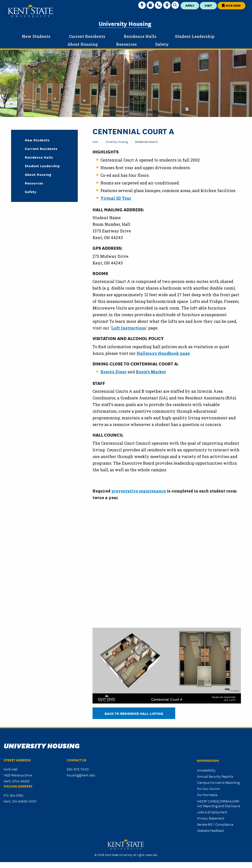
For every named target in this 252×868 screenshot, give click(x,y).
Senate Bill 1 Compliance (215, 824)
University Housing (125, 23)
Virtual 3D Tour (116, 198)
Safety (31, 192)
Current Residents (41, 148)
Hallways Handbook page (163, 353)
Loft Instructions (129, 328)
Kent (95, 141)
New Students (37, 140)
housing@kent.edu (81, 775)
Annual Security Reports (215, 776)
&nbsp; (171, 563)
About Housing (38, 174)
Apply (190, 5)
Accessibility (206, 770)
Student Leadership (42, 166)
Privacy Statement (211, 818)
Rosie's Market (151, 372)
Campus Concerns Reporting (218, 782)
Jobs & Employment (212, 812)
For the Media (207, 795)
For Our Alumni (209, 788)
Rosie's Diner (113, 372)
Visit (208, 5)
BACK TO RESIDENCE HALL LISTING (134, 713)
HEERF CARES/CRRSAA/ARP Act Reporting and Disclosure (219, 803)
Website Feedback (211, 830)
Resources (34, 183)
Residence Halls (39, 157)
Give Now (231, 5)
